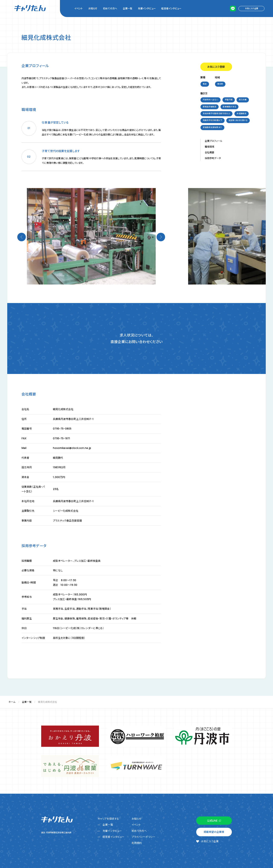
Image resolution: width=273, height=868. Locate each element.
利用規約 (137, 843)
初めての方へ (110, 8)
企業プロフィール (213, 141)
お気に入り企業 (252, 8)
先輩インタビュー (147, 8)
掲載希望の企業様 (214, 832)
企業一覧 (128, 8)
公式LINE (212, 821)
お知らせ (93, 8)
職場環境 (209, 147)
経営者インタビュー (171, 8)
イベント (78, 8)
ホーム (12, 702)
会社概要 (209, 152)
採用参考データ (213, 158)
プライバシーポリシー (143, 837)
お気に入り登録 (216, 67)
